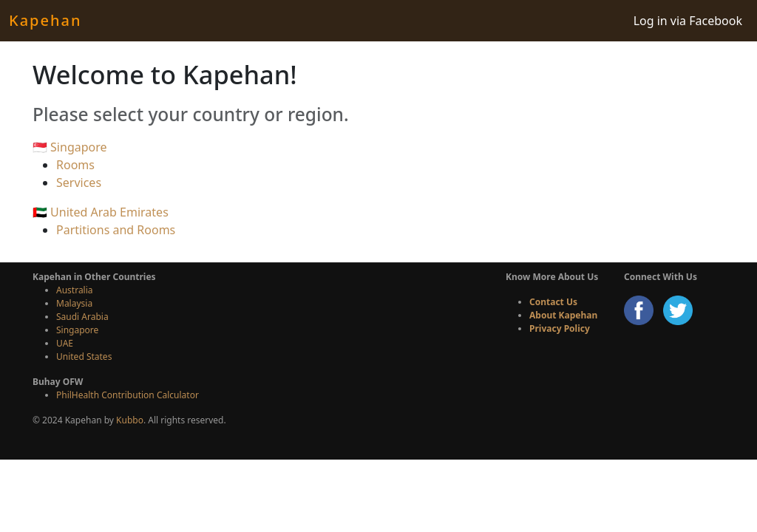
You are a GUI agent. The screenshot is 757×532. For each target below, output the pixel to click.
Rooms (75, 165)
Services (79, 183)
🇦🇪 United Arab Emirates (101, 212)
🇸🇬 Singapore (70, 147)
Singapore (77, 330)
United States (84, 357)
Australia (75, 290)
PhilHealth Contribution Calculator (128, 395)
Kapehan (45, 20)
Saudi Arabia (82, 317)
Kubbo (130, 420)
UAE (65, 343)
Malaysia (74, 303)
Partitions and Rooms (116, 230)
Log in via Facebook (688, 21)
